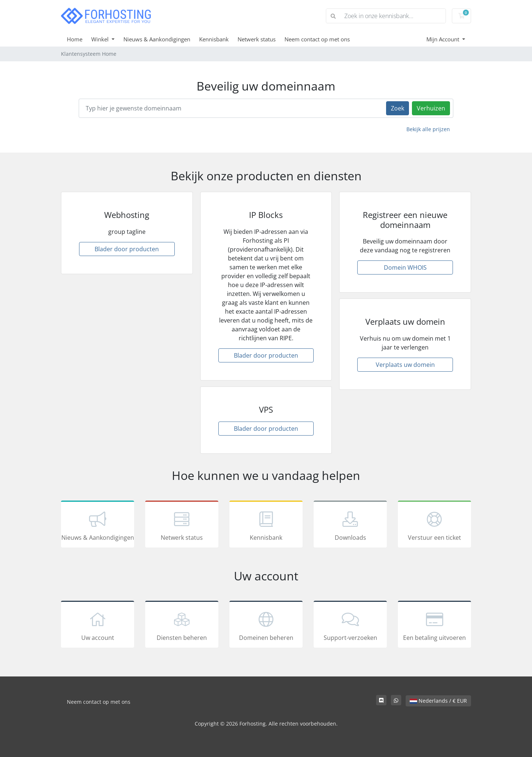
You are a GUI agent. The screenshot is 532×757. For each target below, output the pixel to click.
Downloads (350, 525)
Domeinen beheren (266, 625)
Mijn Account (444, 39)
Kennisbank (214, 39)
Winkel (101, 39)
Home (75, 39)
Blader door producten (127, 249)
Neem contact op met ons (317, 39)
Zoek (398, 108)
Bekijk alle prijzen (428, 129)
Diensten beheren (182, 625)
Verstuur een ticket (434, 525)
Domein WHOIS (405, 267)
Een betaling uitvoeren (434, 625)
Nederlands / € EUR (438, 701)
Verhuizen (431, 108)
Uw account (98, 625)
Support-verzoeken (350, 625)
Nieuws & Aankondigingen (157, 39)
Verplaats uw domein (405, 365)
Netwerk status (257, 39)
